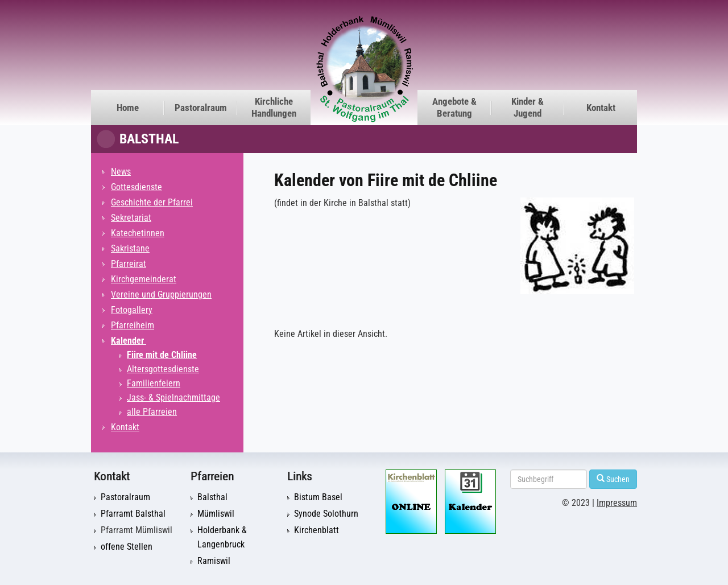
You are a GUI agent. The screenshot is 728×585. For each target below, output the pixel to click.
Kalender (129, 341)
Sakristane (130, 248)
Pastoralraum (201, 108)
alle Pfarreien (152, 412)
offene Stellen (127, 547)
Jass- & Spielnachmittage (173, 397)
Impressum (617, 503)
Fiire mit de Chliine (162, 355)
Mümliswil (216, 514)
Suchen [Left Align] (613, 479)
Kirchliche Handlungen (274, 107)
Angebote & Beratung (454, 107)
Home (128, 108)
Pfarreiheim (133, 325)
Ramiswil (214, 561)
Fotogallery (132, 310)
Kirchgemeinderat (144, 279)
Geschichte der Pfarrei (152, 202)
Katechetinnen (138, 233)
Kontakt (601, 108)
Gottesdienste (136, 187)
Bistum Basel (318, 497)
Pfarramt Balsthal (133, 514)
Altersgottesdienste (163, 369)
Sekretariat (131, 218)
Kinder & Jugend (528, 107)
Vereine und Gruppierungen (161, 294)
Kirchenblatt (317, 530)
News (121, 172)
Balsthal (149, 139)
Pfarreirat (129, 264)
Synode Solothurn (326, 514)
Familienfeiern (154, 383)
